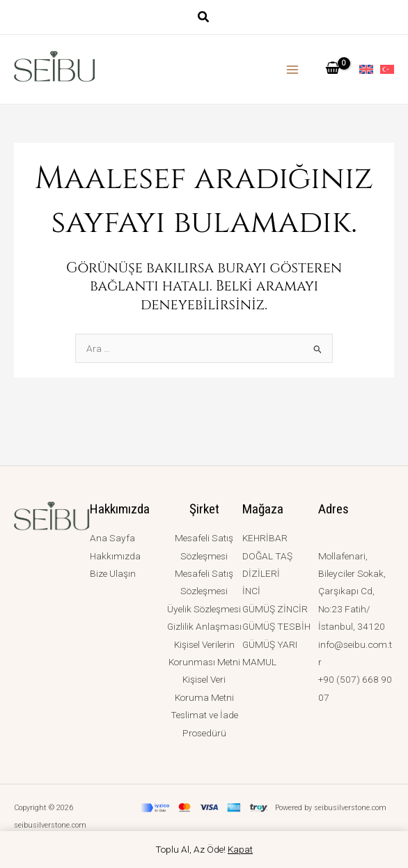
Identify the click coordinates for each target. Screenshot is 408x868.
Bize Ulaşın (113, 573)
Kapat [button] (240, 849)
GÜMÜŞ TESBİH (276, 626)
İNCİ (251, 591)
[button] (204, 18)
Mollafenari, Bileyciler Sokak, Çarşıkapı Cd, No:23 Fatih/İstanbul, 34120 (352, 591)
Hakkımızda (115, 556)
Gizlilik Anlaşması (204, 626)
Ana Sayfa (112, 538)
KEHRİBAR (265, 538)
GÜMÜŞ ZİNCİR (275, 609)
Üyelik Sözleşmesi (204, 609)
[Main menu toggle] (293, 69)
